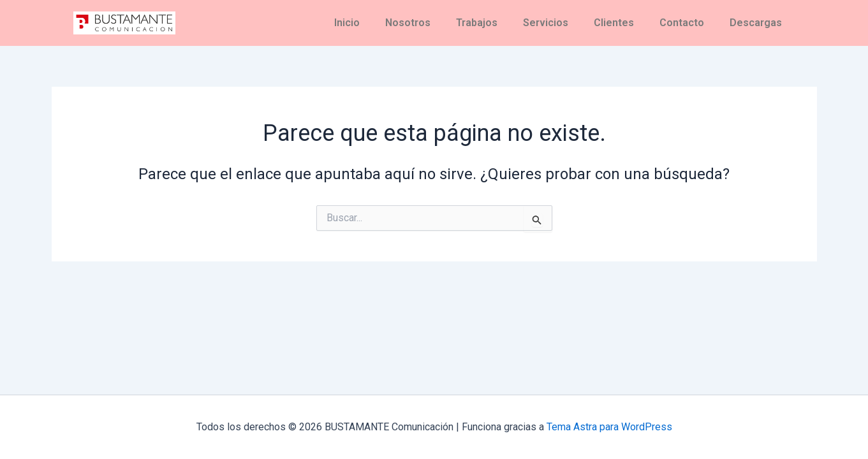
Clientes (614, 23)
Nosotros (408, 23)
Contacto (682, 23)
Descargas (756, 23)
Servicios (546, 23)
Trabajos (477, 23)
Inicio (347, 23)
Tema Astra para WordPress (609, 427)
